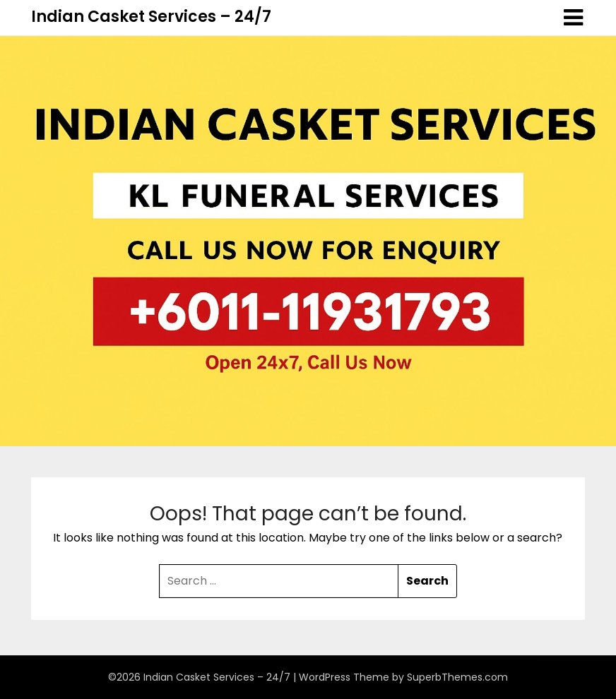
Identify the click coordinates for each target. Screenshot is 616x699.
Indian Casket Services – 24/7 (151, 17)
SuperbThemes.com (457, 677)
